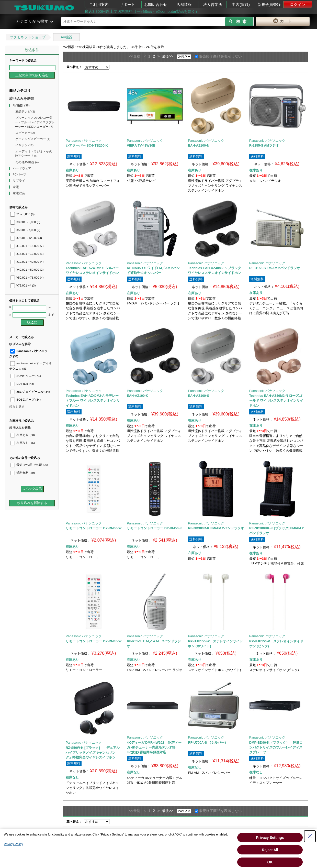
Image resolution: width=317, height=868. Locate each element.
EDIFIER (22, 384)
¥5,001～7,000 (25, 230)
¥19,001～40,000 (27, 262)
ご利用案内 (99, 4)
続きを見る (17, 407)
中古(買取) (241, 4)
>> (171, 56)
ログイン (298, 4)
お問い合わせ (156, 4)
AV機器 (66, 37)
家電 (16, 187)
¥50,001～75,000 (27, 278)
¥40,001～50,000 (27, 270)
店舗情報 (184, 4)
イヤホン (25, 145)
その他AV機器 (27, 162)
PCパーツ (20, 174)
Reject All (270, 850)
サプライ (19, 181)
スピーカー (25, 133)
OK (270, 862)
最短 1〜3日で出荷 (29, 465)
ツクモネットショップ (28, 37)
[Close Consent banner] (310, 836)
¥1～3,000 (22, 214)
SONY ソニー (26, 376)
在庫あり (22, 435)
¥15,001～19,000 (27, 254)
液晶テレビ (25, 112)
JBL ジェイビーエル (30, 392)
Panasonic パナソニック (84, 141)
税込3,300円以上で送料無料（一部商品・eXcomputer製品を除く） (142, 11)
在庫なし (22, 443)
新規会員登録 (269, 4)
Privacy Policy (13, 844)
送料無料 (22, 473)
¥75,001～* (23, 285)
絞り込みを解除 (22, 98)
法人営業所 (213, 4)
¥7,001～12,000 (26, 238)
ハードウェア (22, 168)
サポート (127, 4)
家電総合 (19, 193)
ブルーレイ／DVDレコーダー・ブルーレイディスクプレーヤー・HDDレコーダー (35, 122)
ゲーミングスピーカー (33, 139)
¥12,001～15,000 (27, 246)
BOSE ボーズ (25, 400)
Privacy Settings (270, 838)
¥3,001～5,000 (25, 222)
